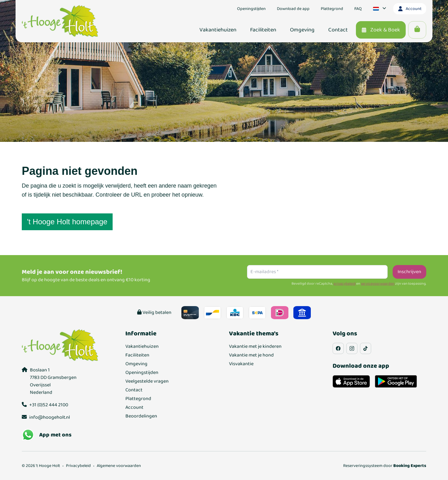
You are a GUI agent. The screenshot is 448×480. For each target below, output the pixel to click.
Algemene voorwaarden (119, 466)
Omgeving (136, 364)
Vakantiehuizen (142, 347)
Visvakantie (241, 364)
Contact (134, 390)
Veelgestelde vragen (147, 381)
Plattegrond (138, 399)
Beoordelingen (141, 416)
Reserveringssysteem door (385, 466)
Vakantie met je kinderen (255, 347)
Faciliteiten (137, 355)
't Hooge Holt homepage (67, 222)
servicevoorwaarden (378, 284)
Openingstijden (142, 373)
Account (134, 408)
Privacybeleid (78, 466)
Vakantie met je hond (251, 355)
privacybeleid (345, 284)
